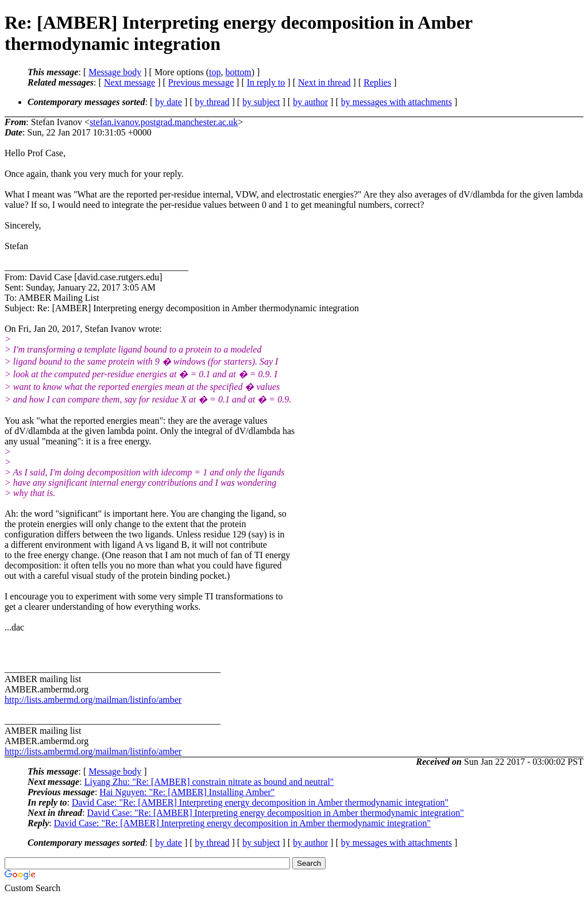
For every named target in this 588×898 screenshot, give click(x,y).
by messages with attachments (396, 102)
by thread (212, 102)
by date (169, 102)
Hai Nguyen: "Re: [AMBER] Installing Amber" (187, 792)
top (215, 72)
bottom (238, 72)
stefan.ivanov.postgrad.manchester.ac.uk (164, 122)
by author (310, 102)
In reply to (266, 82)
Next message (129, 82)
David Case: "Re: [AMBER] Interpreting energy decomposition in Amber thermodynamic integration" (260, 802)
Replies (377, 82)
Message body (115, 72)
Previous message (201, 82)
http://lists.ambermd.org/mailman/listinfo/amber (93, 700)
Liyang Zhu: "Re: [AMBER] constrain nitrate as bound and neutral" (209, 782)
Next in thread (324, 82)
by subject (261, 102)
